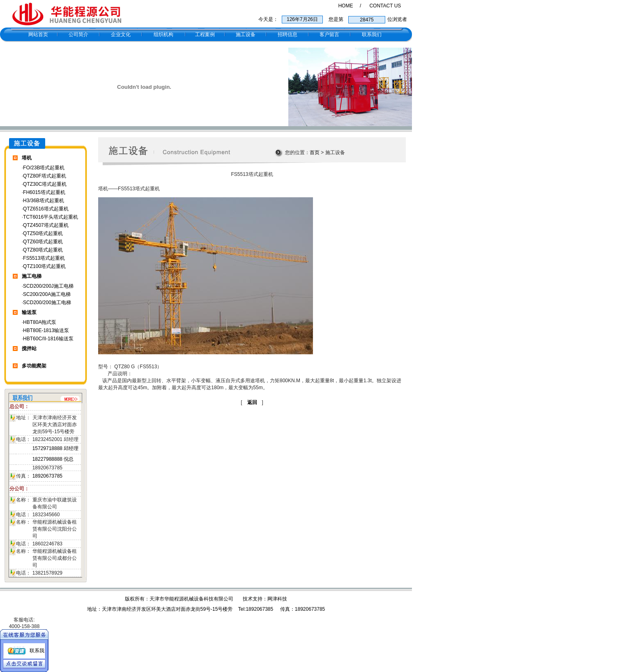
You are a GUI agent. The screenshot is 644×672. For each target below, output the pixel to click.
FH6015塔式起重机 (44, 192)
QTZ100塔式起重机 (44, 266)
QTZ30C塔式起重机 (45, 184)
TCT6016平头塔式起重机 (51, 217)
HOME (345, 6)
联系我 (37, 651)
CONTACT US (385, 6)
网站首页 (38, 35)
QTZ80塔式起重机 (43, 250)
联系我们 (372, 35)
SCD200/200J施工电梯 (48, 286)
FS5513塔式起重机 (44, 258)
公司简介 (78, 35)
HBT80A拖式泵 (40, 322)
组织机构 (163, 35)
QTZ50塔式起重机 (43, 233)
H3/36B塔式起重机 (44, 201)
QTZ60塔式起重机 (43, 242)
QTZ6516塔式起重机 (46, 209)
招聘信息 (287, 35)
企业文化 (121, 35)
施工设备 (246, 35)
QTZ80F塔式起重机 (45, 176)
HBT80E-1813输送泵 (46, 330)
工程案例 (205, 35)
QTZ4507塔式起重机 (46, 225)
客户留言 (329, 35)
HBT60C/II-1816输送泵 (48, 339)
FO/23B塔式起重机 (44, 168)
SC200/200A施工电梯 (47, 294)
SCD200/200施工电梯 (47, 303)
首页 (315, 152)
